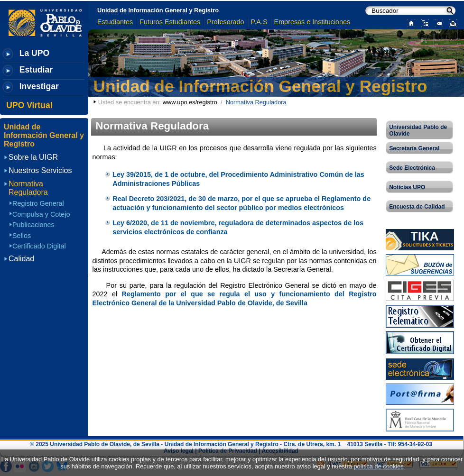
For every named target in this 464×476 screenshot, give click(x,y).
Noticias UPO (407, 187)
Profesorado (225, 22)
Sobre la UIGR (33, 157)
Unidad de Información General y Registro (158, 10)
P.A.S (259, 22)
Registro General (38, 203)
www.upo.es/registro (190, 102)
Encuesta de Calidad (417, 207)
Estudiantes (115, 22)
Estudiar (36, 70)
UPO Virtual (29, 105)
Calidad (21, 259)
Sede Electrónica (412, 168)
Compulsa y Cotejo (41, 214)
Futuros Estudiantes (170, 22)
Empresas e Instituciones (312, 22)
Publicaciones (33, 225)
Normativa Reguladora (28, 188)
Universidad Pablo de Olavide (418, 130)
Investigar (39, 86)
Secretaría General (414, 148)
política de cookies (378, 466)
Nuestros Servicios (40, 170)
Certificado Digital (39, 246)
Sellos (22, 236)
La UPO (35, 53)
